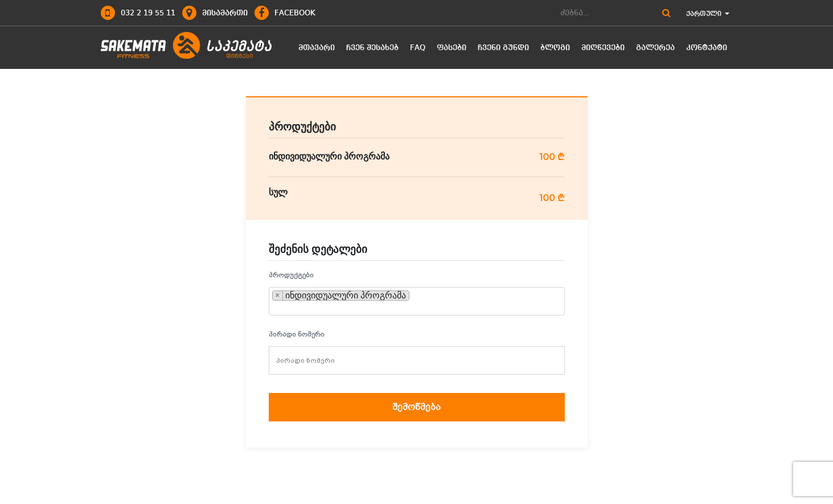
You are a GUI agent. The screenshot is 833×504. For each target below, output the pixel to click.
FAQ (418, 48)
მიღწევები (603, 48)
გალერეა (655, 48)
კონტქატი (707, 48)
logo (186, 46)
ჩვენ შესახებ (372, 48)
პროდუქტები (291, 275)
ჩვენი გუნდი (503, 48)
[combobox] (417, 301)
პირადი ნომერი (297, 334)
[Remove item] (278, 296)
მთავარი (317, 48)
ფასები (452, 48)
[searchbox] (416, 296)
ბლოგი (555, 48)
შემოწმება (416, 407)
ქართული (708, 14)
